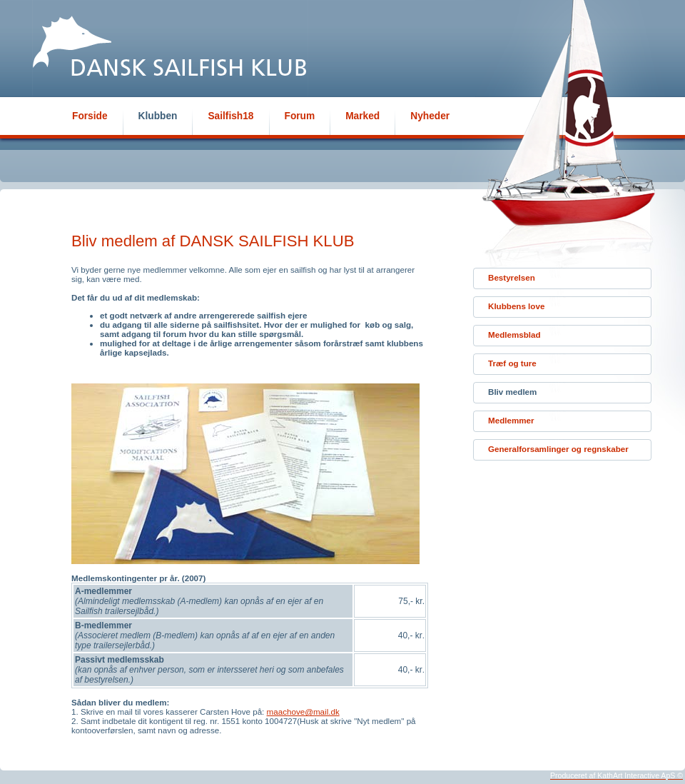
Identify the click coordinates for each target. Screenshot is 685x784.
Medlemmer (511, 420)
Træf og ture (512, 363)
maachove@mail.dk (303, 712)
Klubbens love (516, 306)
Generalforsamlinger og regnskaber (558, 449)
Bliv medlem (512, 392)
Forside (90, 116)
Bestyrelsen (512, 277)
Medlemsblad (514, 335)
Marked (362, 116)
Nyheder (430, 116)
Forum (300, 116)
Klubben (158, 116)
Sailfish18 (230, 116)
